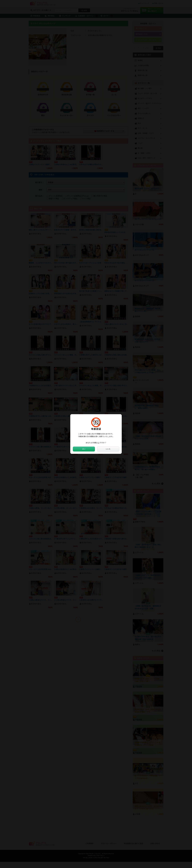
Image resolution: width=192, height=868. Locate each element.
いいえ (108, 449)
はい (84, 449)
